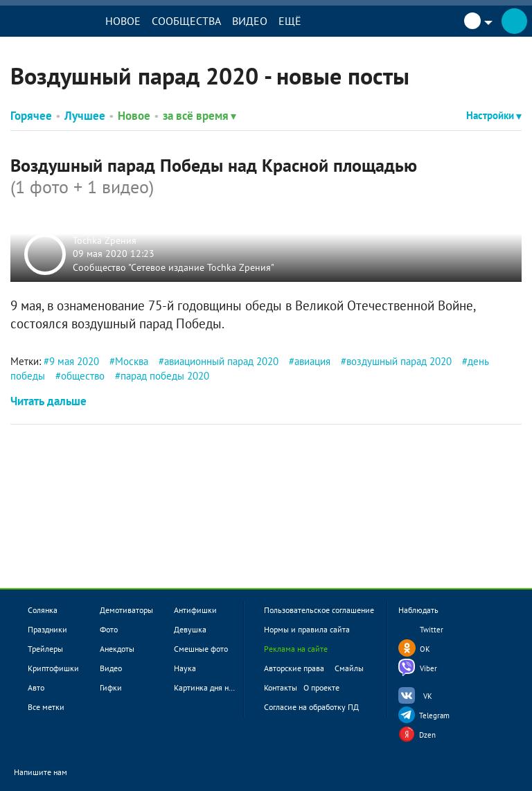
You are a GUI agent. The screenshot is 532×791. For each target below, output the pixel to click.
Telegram (434, 716)
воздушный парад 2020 (399, 361)
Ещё (290, 21)
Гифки (111, 687)
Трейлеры (45, 649)
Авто (36, 687)
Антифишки (195, 610)
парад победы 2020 (165, 376)
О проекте (321, 687)
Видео (250, 21)
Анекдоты (117, 649)
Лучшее (85, 116)
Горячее (31, 116)
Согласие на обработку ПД (311, 707)
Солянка (43, 610)
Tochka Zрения (105, 240)
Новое (123, 21)
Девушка (190, 629)
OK (425, 649)
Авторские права (294, 668)
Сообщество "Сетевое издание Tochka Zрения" (174, 267)
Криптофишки (53, 668)
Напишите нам (50, 773)
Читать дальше (48, 401)
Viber (428, 668)
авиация (312, 361)
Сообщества (186, 21)
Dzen (427, 735)
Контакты (281, 687)
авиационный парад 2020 (221, 361)
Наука (185, 668)
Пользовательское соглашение (319, 610)
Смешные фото (201, 649)
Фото (109, 629)
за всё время (199, 116)
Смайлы (349, 668)
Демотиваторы (126, 610)
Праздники (47, 629)
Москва (132, 361)
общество (83, 376)
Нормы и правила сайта (307, 629)
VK (428, 696)
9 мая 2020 (74, 361)
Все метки (46, 707)
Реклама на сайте (296, 649)
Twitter (432, 630)
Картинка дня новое (210, 687)
